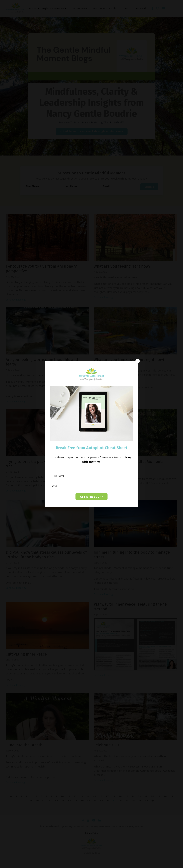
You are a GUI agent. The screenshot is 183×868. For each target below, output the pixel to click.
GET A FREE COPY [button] (91, 497)
